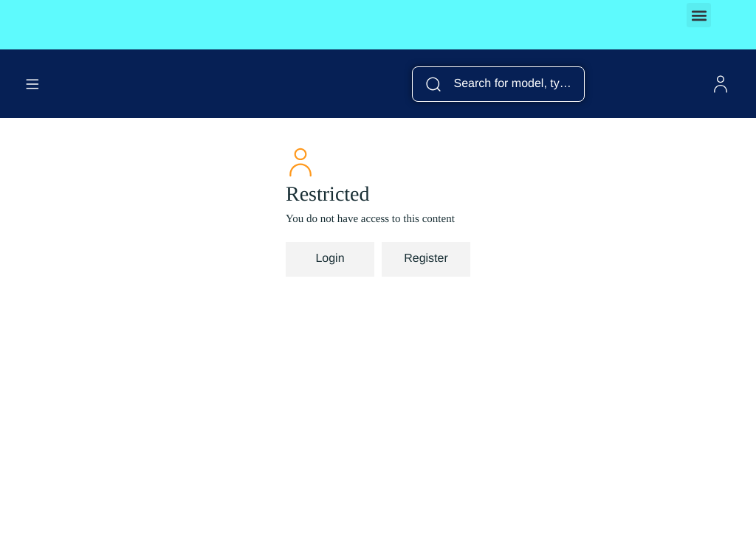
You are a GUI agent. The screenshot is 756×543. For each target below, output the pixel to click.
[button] (699, 15)
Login (330, 259)
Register (426, 259)
